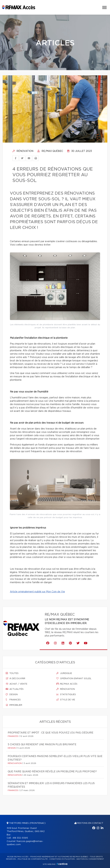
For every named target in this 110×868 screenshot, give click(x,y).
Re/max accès (67, 684)
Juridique (64, 673)
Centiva (62, 864)
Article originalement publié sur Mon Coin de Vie (37, 592)
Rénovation (23, 151)
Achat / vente (16, 684)
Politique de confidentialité (33, 859)
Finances (13, 700)
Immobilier (14, 705)
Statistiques (66, 694)
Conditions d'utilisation (62, 859)
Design (12, 694)
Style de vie (66, 700)
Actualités (15, 689)
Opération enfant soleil (74, 678)
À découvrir (15, 678)
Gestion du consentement (90, 859)
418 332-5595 (20, 838)
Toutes (12, 673)
